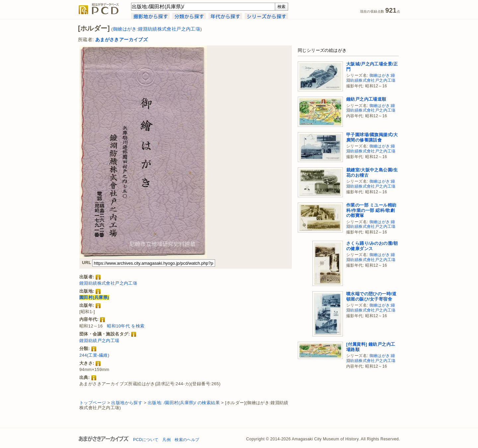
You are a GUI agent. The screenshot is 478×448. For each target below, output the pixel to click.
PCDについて (146, 440)
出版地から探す (127, 403)
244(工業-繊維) (94, 355)
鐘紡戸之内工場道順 (366, 99)
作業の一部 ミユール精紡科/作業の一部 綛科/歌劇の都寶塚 (371, 210)
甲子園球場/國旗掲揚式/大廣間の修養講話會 (372, 137)
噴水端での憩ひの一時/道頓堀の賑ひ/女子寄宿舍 (371, 296)
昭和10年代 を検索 (126, 326)
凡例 (166, 440)
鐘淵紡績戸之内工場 (99, 341)
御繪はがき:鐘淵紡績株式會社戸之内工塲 (157, 29)
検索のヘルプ (187, 440)
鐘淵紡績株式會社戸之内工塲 (108, 283)
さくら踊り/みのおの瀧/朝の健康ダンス (372, 246)
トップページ (93, 403)
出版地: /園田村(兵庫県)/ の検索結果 (184, 403)
